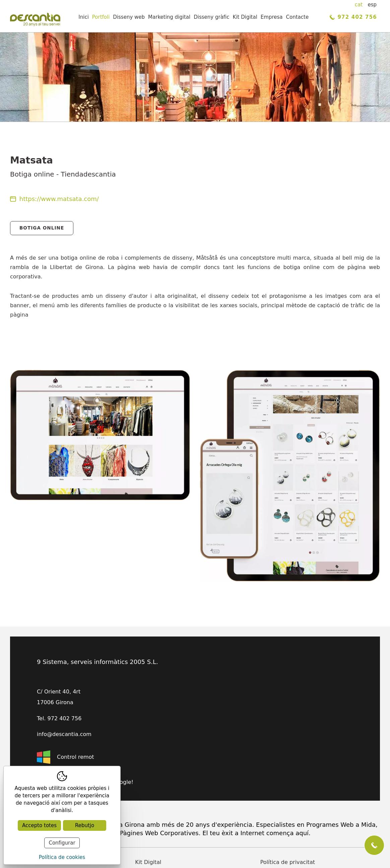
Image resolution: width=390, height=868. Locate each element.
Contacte (298, 17)
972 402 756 (353, 17)
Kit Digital (245, 17)
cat (359, 5)
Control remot (66, 757)
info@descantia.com (64, 734)
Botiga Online (42, 228)
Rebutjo (85, 825)
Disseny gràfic (211, 17)
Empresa (272, 17)
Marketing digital (169, 17)
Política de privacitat (288, 862)
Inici (84, 17)
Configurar (62, 843)
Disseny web (129, 17)
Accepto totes (39, 825)
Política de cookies (62, 857)
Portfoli (101, 17)
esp (372, 5)
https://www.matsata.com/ (54, 199)
